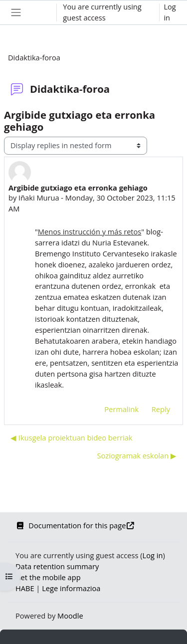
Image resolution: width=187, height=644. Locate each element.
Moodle (70, 616)
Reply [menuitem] (161, 409)
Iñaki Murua (39, 198)
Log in (170, 12)
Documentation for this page (75, 525)
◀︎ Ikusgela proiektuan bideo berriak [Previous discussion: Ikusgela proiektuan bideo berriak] (71, 437)
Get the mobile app (48, 577)
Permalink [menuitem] (121, 409)
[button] (39, 12)
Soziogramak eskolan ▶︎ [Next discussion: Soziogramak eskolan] (137, 455)
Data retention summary (57, 566)
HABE (25, 588)
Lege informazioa (71, 588)
